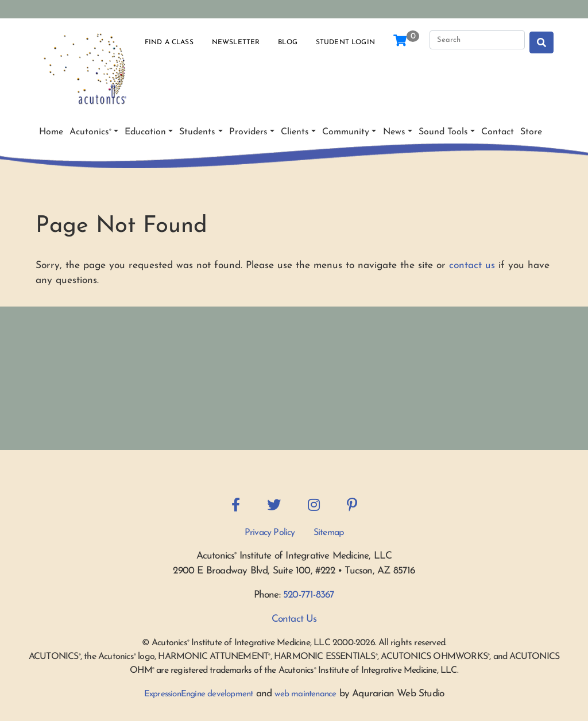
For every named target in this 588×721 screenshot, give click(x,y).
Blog (288, 42)
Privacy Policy (270, 533)
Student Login (345, 42)
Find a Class (169, 42)
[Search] (477, 40)
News (394, 132)
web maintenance (305, 694)
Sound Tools (443, 132)
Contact (498, 132)
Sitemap (328, 533)
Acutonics (90, 132)
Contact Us (294, 619)
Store (531, 132)
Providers (248, 132)
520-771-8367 (309, 595)
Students (197, 132)
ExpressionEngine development (199, 694)
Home (51, 132)
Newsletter (236, 42)
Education (145, 132)
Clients (295, 132)
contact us (472, 265)
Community (346, 132)
